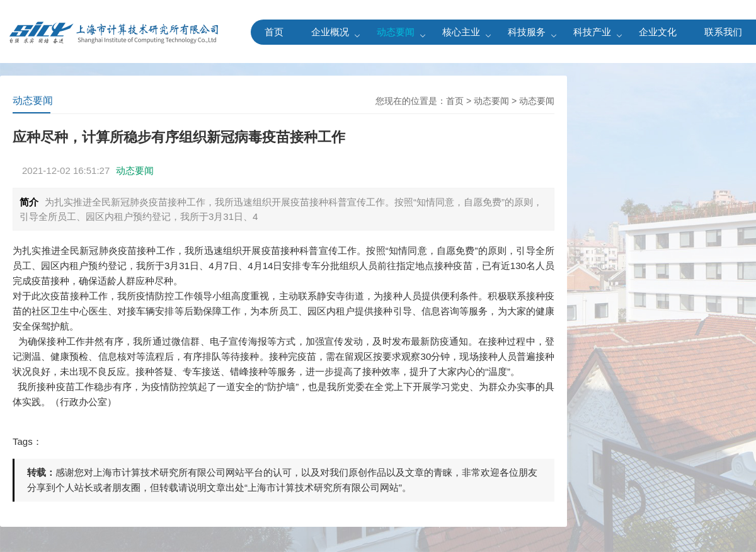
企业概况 (330, 32)
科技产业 (592, 32)
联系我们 (723, 32)
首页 (274, 32)
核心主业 (461, 32)
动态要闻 (396, 32)
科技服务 (527, 32)
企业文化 (658, 32)
